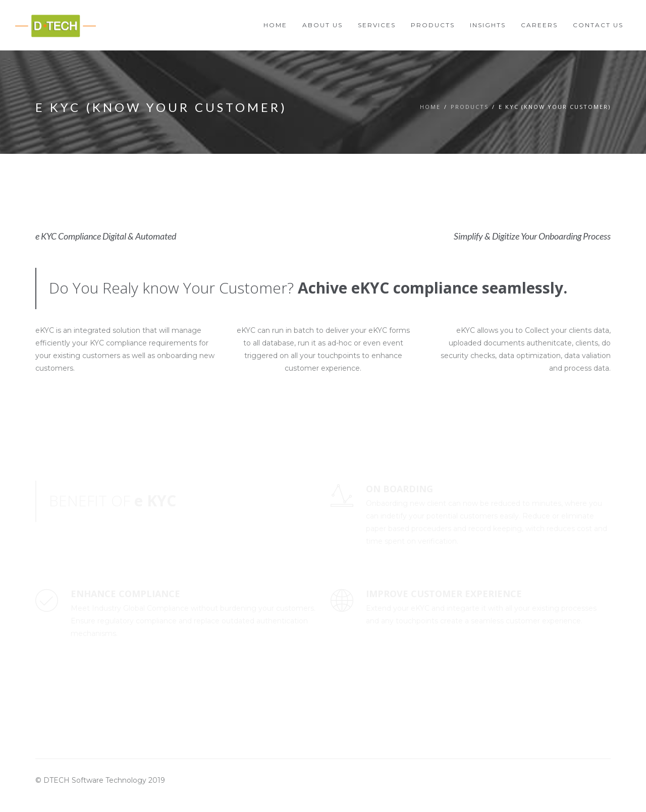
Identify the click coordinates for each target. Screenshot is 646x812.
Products (470, 107)
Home (430, 107)
